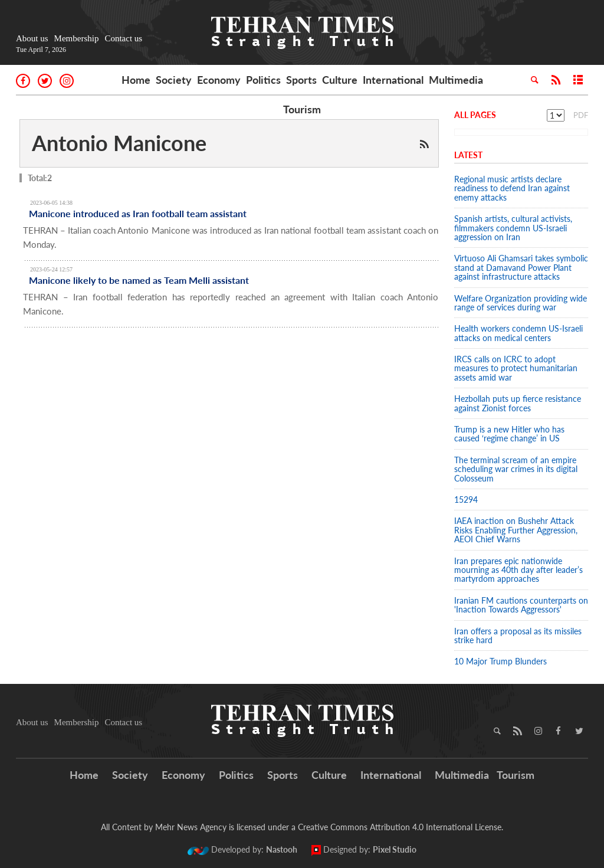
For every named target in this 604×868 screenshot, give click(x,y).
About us (32, 38)
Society (174, 80)
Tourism (302, 109)
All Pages (475, 115)
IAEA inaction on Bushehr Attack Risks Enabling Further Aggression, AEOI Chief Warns (516, 530)
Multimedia (456, 80)
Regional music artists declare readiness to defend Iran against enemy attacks (512, 188)
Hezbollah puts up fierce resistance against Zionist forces (518, 403)
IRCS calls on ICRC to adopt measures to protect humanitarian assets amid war (516, 368)
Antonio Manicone (119, 143)
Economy (219, 80)
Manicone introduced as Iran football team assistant (138, 213)
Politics (263, 80)
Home (136, 80)
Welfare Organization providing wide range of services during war (521, 303)
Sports (301, 80)
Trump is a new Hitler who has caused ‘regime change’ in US (509, 434)
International (393, 80)
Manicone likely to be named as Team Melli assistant (139, 280)
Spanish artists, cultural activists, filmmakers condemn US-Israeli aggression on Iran (513, 228)
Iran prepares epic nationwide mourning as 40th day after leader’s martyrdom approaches (518, 570)
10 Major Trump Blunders (500, 661)
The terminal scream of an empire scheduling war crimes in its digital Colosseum (516, 469)
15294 (466, 499)
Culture (340, 80)
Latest (468, 155)
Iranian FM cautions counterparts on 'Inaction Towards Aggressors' (521, 605)
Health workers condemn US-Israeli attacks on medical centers (518, 333)
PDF (581, 115)
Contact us (123, 38)
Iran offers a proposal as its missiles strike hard (518, 636)
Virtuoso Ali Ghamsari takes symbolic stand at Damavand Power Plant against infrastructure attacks (521, 267)
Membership (77, 38)
